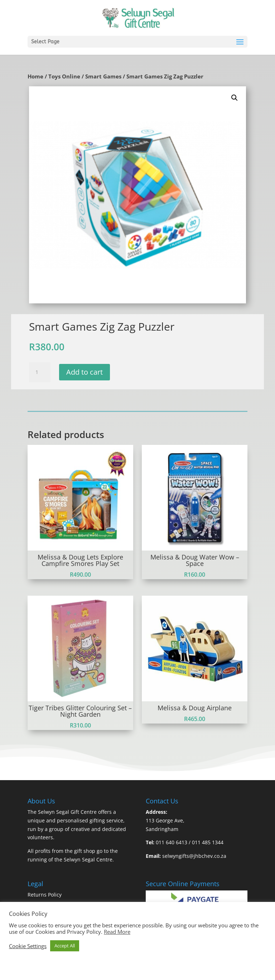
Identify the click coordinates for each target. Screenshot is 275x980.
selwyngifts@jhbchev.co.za (194, 856)
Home (35, 76)
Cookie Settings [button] (28, 946)
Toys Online (64, 76)
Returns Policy (45, 895)
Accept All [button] (65, 946)
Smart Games (103, 76)
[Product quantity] (40, 372)
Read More (117, 932)
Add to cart (85, 372)
